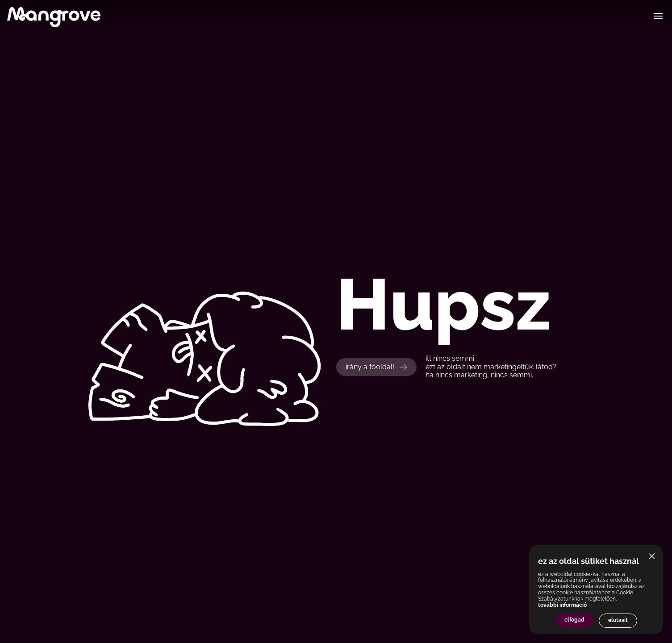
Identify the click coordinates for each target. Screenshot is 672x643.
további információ (562, 605)
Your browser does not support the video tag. (224, 321)
